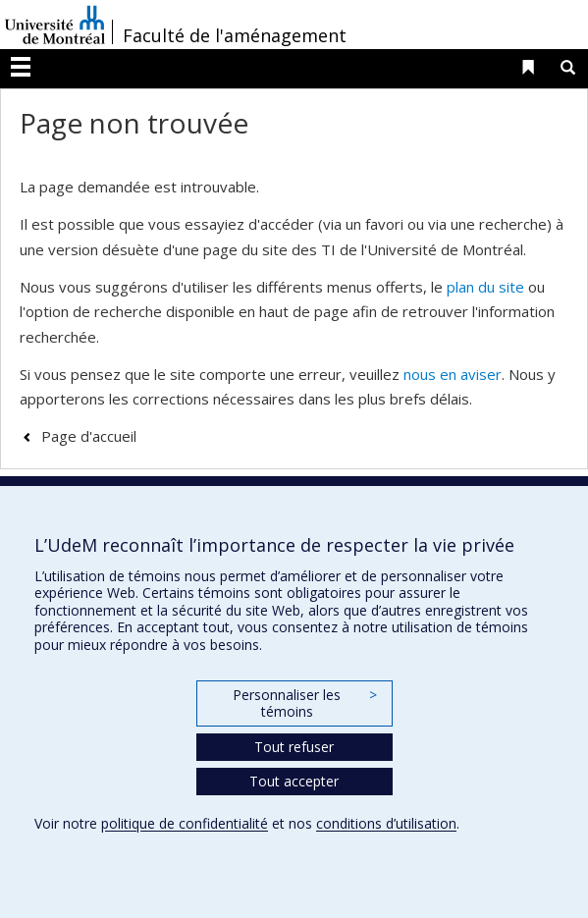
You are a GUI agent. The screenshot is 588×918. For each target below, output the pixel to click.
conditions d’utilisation (386, 823)
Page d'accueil (89, 436)
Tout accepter (294, 781)
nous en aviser (453, 374)
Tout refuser (294, 747)
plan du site (485, 287)
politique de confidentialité (185, 823)
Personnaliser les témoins (304, 703)
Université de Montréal (55, 25)
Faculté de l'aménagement (235, 35)
